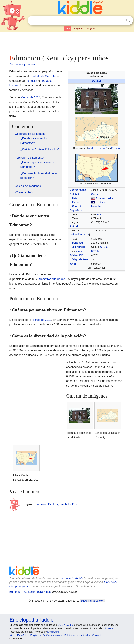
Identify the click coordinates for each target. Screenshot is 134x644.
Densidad (77, 243)
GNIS (73, 264)
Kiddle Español (18, 635)
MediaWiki (53, 632)
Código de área (79, 259)
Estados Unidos (105, 198)
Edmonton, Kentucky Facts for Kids (56, 504)
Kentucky (116, 148)
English (91, 28)
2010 (86, 235)
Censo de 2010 (31, 97)
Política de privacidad (76, 635)
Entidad (74, 194)
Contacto (97, 635)
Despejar (121, 20)
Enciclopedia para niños (22, 64)
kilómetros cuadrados (52, 279)
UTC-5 (95, 251)
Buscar (128, 20)
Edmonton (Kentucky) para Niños (30, 592)
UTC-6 (104, 247)
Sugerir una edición (92, 601)
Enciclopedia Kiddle (71, 578)
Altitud (74, 226)
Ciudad (97, 81)
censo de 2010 (42, 320)
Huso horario (78, 247)
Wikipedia (108, 628)
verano (79, 251)
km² (99, 214)
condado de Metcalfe (98, 148)
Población (76, 235)
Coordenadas (78, 190)
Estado (76, 202)
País (75, 198)
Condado (77, 206)
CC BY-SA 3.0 (65, 625)
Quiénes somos (51, 635)
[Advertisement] (67, 42)
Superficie (76, 210)
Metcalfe (96, 206)
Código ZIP (76, 255)
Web (68, 28)
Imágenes (79, 28)
